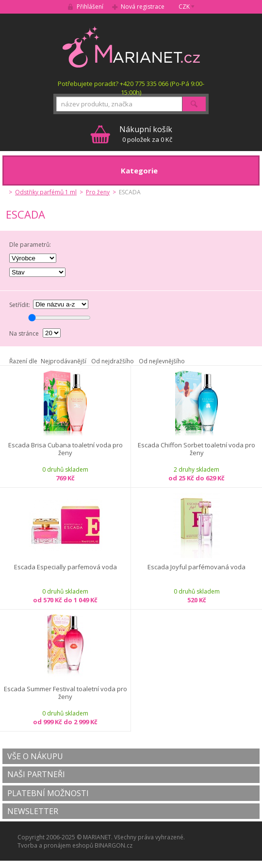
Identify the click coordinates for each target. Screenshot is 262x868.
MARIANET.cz (131, 47)
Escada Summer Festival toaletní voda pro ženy (65, 693)
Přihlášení (90, 7)
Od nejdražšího (113, 361)
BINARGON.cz (114, 845)
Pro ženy (98, 192)
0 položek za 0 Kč (146, 134)
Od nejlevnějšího (162, 361)
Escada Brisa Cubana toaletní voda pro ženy (65, 449)
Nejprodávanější (64, 361)
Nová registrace (143, 7)
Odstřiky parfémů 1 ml (46, 192)
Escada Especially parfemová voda (65, 567)
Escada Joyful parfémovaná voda (196, 567)
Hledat (194, 104)
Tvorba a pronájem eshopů (55, 845)
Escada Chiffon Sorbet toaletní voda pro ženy (196, 449)
